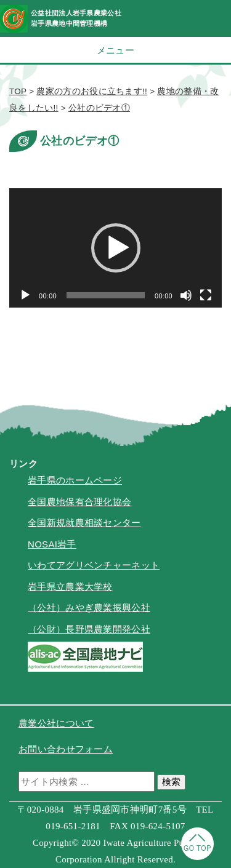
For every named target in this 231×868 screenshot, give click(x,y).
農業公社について (56, 723)
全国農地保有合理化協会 (79, 502)
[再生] (25, 295)
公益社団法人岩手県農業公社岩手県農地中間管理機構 (76, 18)
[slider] (106, 295)
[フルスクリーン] (206, 295)
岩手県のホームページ (75, 480)
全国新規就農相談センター (84, 523)
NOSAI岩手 (52, 544)
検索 (171, 782)
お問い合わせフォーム (66, 749)
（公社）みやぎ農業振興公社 (89, 607)
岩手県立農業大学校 (70, 587)
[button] (116, 248)
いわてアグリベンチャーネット (94, 565)
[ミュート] (186, 295)
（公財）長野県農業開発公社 (89, 629)
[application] (115, 248)
